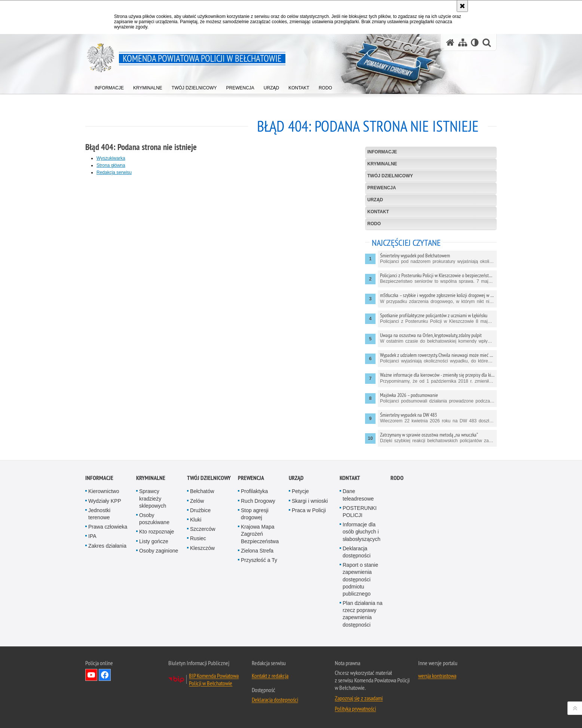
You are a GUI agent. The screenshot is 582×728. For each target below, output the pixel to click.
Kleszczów (202, 548)
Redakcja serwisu (114, 172)
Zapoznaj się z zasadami (359, 698)
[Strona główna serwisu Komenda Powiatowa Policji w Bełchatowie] (450, 42)
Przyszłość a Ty (259, 560)
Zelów (197, 501)
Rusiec (198, 538)
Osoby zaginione (159, 551)
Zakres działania (107, 546)
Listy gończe (154, 541)
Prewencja (382, 188)
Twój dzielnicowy (390, 176)
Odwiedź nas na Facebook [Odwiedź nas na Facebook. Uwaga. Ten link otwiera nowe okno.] (105, 675)
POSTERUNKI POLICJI (360, 512)
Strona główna (111, 165)
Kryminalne (382, 164)
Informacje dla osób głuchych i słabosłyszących (362, 532)
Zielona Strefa (257, 551)
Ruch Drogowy (258, 501)
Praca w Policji (309, 510)
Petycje (300, 491)
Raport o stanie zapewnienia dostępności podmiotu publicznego (360, 579)
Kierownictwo (104, 491)
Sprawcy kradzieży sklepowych (153, 498)
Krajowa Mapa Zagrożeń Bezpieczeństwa (260, 534)
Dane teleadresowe (358, 495)
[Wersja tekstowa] (475, 42)
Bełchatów (202, 491)
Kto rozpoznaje (157, 532)
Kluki (196, 520)
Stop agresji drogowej (255, 514)
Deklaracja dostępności (357, 552)
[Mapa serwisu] (463, 42)
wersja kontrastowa (437, 676)
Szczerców (203, 529)
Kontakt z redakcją (270, 676)
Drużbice (200, 510)
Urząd (375, 200)
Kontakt (378, 212)
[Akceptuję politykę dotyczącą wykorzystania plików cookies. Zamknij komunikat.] (462, 6)
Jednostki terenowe (99, 514)
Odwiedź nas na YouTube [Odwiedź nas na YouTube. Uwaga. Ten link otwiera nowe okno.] (91, 675)
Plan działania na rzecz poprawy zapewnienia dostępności (363, 614)
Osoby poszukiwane (154, 519)
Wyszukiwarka (111, 158)
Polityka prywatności (355, 709)
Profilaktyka (254, 491)
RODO (374, 224)
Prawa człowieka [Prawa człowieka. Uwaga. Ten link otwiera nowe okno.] (108, 527)
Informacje (382, 152)
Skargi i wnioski (310, 501)
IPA (92, 536)
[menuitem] (109, 86)
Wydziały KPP (105, 501)
